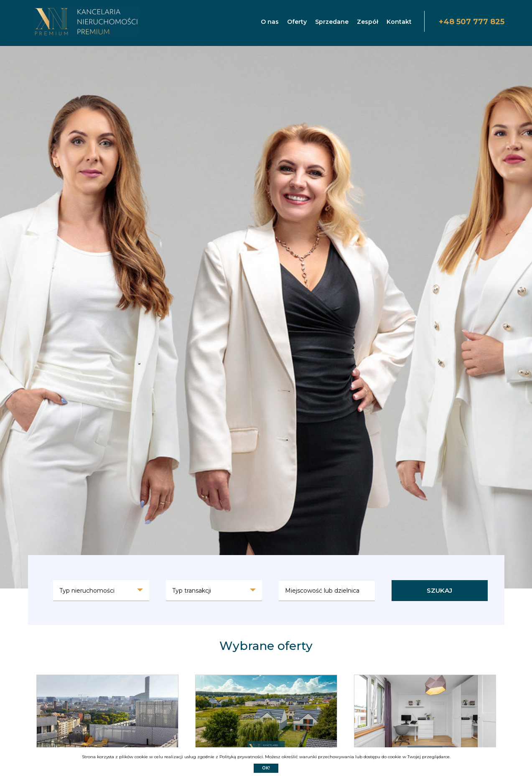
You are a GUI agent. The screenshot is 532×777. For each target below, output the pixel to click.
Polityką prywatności (241, 757)
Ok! (266, 768)
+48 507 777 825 (472, 22)
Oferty (297, 22)
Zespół (368, 22)
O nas (270, 22)
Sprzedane (332, 22)
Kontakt (399, 22)
